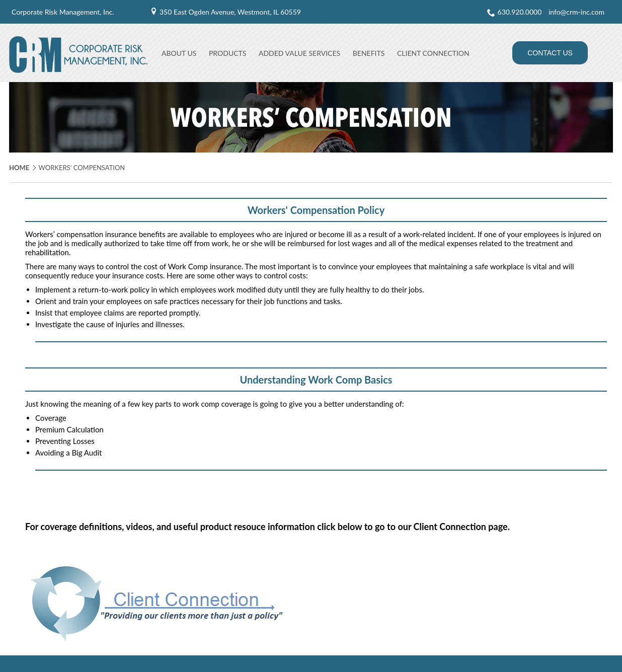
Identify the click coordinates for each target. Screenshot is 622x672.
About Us (179, 53)
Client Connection (433, 53)
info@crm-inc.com (576, 12)
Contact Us (550, 53)
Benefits (369, 53)
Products (227, 53)
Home (19, 168)
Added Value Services (299, 53)
